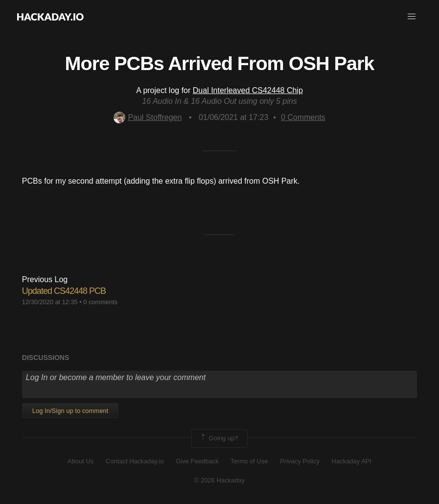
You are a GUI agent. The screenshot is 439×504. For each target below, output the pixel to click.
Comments (303, 117)
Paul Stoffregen (148, 117)
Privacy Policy (300, 461)
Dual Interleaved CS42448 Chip (248, 90)
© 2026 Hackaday (220, 480)
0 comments (100, 302)
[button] (412, 17)
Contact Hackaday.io (135, 461)
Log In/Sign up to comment (70, 411)
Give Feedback (197, 461)
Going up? (219, 438)
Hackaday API (352, 461)
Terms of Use (249, 461)
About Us (81, 461)
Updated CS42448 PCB (64, 291)
